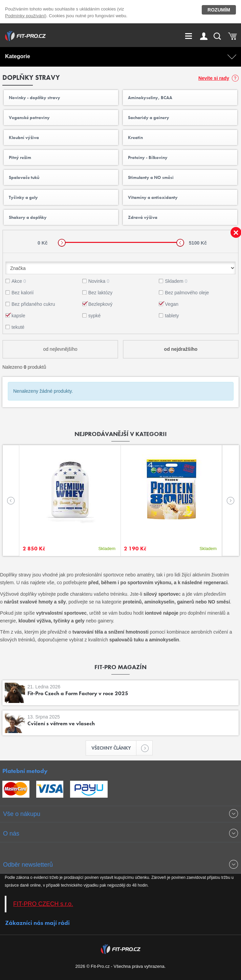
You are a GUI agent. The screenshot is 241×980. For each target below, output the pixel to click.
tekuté (18, 327)
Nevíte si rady (214, 78)
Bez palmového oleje (187, 293)
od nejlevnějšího (60, 349)
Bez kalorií (23, 293)
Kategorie (18, 56)
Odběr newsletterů (28, 865)
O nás (11, 834)
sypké (95, 316)
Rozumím (219, 10)
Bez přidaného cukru (33, 304)
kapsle (18, 316)
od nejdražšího (181, 349)
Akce (19, 281)
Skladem (176, 281)
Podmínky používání (25, 16)
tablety (172, 316)
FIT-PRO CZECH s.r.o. (43, 904)
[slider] (62, 243)
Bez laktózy (101, 293)
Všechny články (114, 748)
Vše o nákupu (22, 814)
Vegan (172, 304)
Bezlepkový (101, 304)
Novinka (99, 281)
